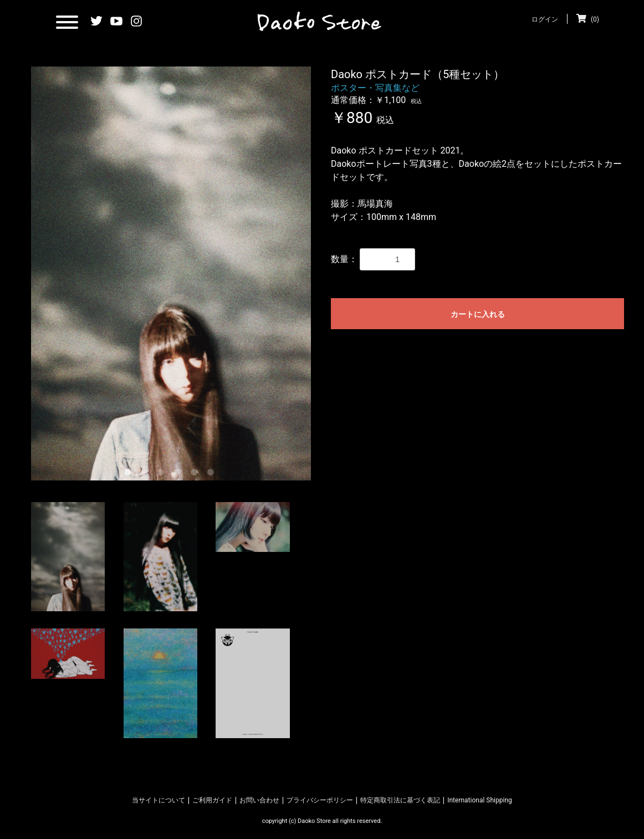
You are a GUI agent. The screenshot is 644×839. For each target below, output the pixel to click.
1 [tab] (130, 474)
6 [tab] (213, 474)
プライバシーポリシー (320, 800)
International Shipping (480, 800)
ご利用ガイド (212, 800)
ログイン (545, 19)
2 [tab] (146, 474)
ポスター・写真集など (375, 88)
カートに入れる (478, 314)
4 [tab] (180, 474)
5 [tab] (196, 474)
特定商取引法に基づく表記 (400, 800)
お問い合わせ (259, 800)
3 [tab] (163, 474)
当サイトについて (159, 800)
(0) (588, 19)
